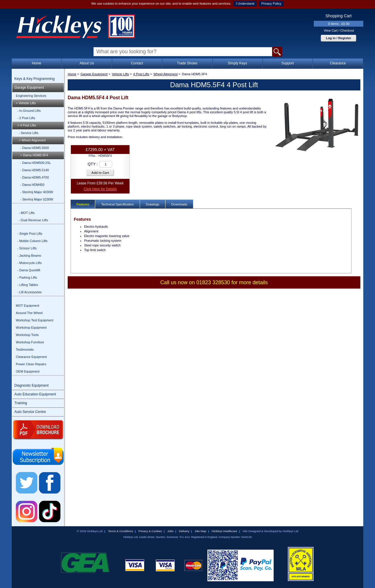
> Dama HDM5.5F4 (34, 155)
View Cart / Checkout (339, 30)
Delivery (184, 531)
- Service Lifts (29, 133)
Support (288, 63)
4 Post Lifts (141, 74)
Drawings (153, 204)
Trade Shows (187, 63)
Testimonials (25, 349)
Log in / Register (338, 38)
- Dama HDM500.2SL (36, 163)
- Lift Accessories (29, 292)
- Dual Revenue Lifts (33, 220)
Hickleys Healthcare (224, 531)
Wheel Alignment (166, 74)
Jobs (170, 531)
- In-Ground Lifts (29, 111)
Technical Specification (117, 204)
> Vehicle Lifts (26, 103)
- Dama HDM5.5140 (35, 170)
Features (83, 204)
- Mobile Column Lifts (32, 241)
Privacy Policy (271, 4)
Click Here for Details (100, 189)
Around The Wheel (29, 313)
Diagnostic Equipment (31, 385)
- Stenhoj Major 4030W (37, 192)
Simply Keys (237, 63)
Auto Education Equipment (35, 394)
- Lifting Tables (28, 285)
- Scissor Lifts (27, 248)
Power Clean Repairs (31, 364)
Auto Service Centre (30, 412)
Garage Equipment (29, 88)
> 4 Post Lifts (27, 125)
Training (21, 403)
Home (37, 63)
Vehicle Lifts (121, 74)
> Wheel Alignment (32, 140)
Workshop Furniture (30, 342)
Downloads (179, 204)
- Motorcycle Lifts (29, 263)
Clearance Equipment (31, 357)
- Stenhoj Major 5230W (37, 199)
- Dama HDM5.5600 (35, 148)
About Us (87, 63)
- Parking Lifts (27, 277)
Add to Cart (100, 173)
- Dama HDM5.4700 (35, 177)
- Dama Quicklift (29, 270)
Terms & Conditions (120, 531)
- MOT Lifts (27, 213)
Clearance (338, 63)
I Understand (245, 4)
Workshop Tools (27, 335)
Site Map (201, 531)
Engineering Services (31, 96)
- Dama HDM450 (32, 185)
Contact (137, 63)
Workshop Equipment (31, 328)
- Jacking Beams (29, 256)
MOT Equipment (28, 306)
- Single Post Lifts (30, 234)
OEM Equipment (28, 371)
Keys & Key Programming (34, 79)
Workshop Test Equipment (35, 320)
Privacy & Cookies (150, 531)
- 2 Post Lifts (26, 118)
